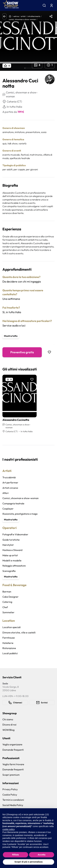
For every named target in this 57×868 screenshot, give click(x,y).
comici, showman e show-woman (22, 19)
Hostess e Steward (12, 550)
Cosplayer (8, 509)
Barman (7, 592)
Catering (7, 602)
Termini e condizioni (13, 800)
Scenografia (9, 571)
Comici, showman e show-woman (21, 498)
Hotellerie (8, 643)
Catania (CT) (12, 102)
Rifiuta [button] (16, 855)
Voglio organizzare (12, 744)
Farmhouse (9, 638)
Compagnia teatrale (13, 503)
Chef (5, 607)
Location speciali (12, 627)
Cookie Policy (10, 795)
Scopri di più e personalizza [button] (28, 862)
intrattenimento (34, 16)
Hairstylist (8, 545)
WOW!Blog (8, 730)
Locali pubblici (10, 653)
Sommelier (8, 612)
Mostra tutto (11, 336)
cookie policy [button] (8, 829)
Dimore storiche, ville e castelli (19, 632)
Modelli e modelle (12, 560)
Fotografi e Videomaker (15, 534)
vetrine (16, 16)
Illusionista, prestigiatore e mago (20, 514)
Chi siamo (8, 719)
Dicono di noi (9, 725)
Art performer (10, 483)
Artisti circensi (10, 488)
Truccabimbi (9, 477)
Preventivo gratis (22, 352)
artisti (23, 16)
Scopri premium (11, 775)
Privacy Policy (10, 789)
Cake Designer (10, 597)
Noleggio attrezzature (14, 566)
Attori (6, 493)
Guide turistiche (11, 540)
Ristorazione (9, 648)
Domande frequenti (13, 750)
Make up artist (10, 555)
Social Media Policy (13, 805)
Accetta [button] (42, 855)
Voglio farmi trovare (13, 764)
